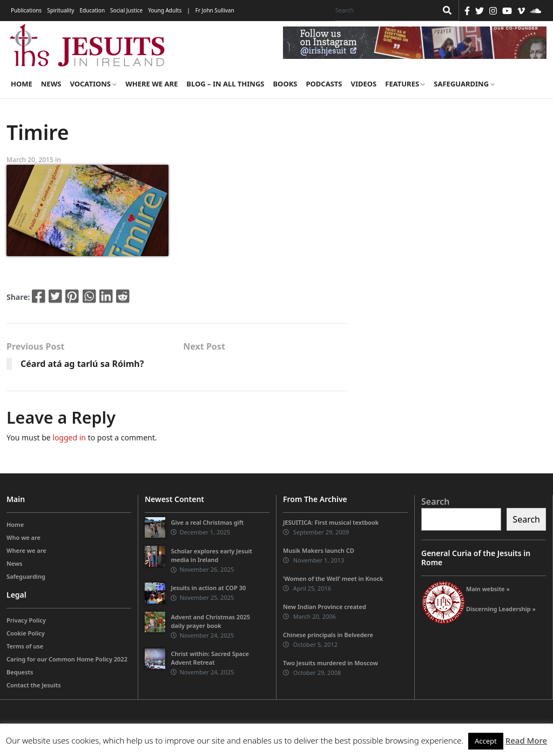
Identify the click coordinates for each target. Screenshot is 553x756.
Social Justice (126, 10)
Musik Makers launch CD (319, 550)
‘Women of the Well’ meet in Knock (333, 578)
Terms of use (25, 646)
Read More (526, 740)
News (51, 84)
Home (22, 84)
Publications (26, 10)
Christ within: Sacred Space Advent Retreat (210, 658)
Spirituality (60, 10)
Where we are (151, 84)
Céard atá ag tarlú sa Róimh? (82, 364)
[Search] (383, 10)
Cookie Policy (26, 633)
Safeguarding (464, 84)
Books (285, 84)
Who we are (23, 537)
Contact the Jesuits (34, 685)
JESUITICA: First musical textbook (331, 522)
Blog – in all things (225, 84)
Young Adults (165, 10)
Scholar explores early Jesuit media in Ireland (211, 555)
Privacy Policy (26, 620)
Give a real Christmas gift (207, 522)
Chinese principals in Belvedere (328, 635)
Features (405, 84)
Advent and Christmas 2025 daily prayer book (210, 621)
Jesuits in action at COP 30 (208, 588)
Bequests (20, 672)
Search (435, 501)
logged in (69, 437)
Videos (364, 84)
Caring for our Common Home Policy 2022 (67, 659)
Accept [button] (486, 741)
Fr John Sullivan (215, 10)
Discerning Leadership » (501, 609)
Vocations (93, 84)
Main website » (488, 589)
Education (92, 10)
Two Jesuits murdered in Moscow (331, 663)
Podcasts (324, 84)
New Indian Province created (325, 607)
